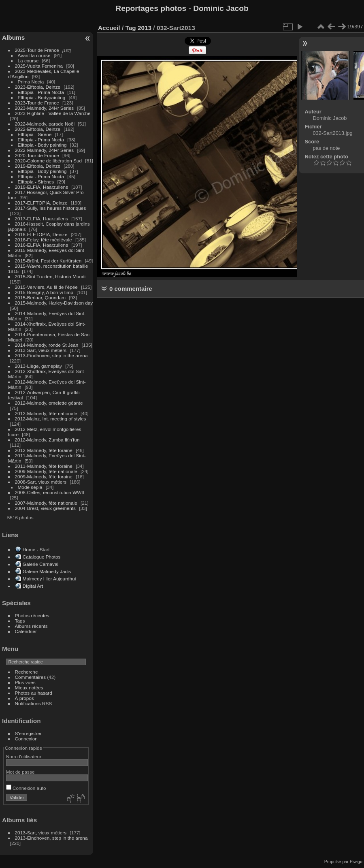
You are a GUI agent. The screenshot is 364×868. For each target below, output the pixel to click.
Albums (13, 37)
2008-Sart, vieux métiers (41, 482)
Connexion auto (26, 788)
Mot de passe (20, 772)
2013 (145, 28)
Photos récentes (32, 615)
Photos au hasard (34, 693)
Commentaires (31, 677)
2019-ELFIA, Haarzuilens (42, 187)
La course (28, 61)
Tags (20, 621)
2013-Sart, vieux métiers (42, 350)
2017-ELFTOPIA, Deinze (41, 203)
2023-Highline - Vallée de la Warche (53, 113)
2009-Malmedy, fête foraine (44, 477)
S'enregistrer (28, 733)
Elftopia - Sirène (35, 134)
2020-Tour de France (37, 155)
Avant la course (34, 55)
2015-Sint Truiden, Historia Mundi (50, 276)
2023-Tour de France (37, 103)
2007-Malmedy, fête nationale (46, 503)
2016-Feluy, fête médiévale (44, 240)
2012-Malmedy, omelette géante (49, 403)
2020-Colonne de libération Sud (49, 161)
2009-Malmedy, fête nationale (46, 471)
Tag (130, 28)
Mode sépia (30, 487)
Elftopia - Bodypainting (42, 97)
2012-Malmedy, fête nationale (46, 413)
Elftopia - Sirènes (36, 182)
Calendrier (26, 631)
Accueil (109, 28)
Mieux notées (29, 688)
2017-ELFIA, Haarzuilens (42, 219)
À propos (24, 698)
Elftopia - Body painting (42, 145)
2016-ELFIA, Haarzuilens (42, 245)
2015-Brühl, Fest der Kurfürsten (48, 261)
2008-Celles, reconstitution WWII (50, 492)
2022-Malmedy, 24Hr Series (45, 150)
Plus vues (25, 682)
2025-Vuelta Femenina (39, 66)
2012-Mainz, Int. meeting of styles (51, 419)
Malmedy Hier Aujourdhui (49, 579)
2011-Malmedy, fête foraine (44, 466)
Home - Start (36, 549)
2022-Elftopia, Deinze (38, 129)
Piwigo (356, 862)
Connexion (26, 739)
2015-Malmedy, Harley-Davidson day (54, 303)
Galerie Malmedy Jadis (47, 571)
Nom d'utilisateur (24, 756)
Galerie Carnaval (40, 564)
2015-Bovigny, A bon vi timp (44, 292)
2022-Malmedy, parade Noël (45, 124)
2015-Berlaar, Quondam (40, 298)
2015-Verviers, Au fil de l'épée (46, 287)
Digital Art (33, 586)
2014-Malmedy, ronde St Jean (47, 345)
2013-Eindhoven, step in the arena (51, 355)
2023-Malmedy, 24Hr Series (45, 108)
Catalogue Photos (42, 557)
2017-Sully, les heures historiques (51, 208)
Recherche (27, 672)
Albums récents (31, 626)
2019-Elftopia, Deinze (38, 166)
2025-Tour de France (37, 50)
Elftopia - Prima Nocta (41, 92)
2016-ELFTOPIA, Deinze (41, 234)
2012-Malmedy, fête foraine (44, 450)
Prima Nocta (31, 82)
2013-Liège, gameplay (38, 366)
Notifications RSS (34, 703)
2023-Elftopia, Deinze (38, 87)
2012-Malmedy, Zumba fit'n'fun (47, 440)
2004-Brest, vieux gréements (45, 508)
